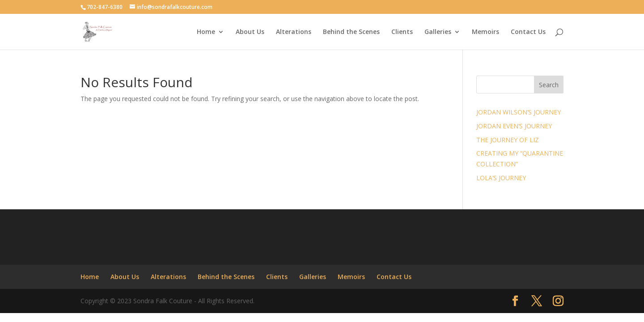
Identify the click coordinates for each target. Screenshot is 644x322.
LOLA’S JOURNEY (501, 178)
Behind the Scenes (351, 32)
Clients (402, 32)
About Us (250, 32)
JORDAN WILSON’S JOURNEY (519, 112)
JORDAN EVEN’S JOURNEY (514, 126)
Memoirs (485, 32)
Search (549, 85)
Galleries (438, 32)
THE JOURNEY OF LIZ (508, 140)
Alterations (294, 32)
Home (206, 32)
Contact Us (528, 32)
